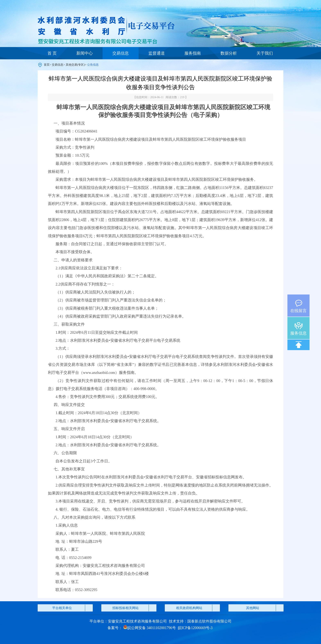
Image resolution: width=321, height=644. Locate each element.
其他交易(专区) (75, 65)
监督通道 (157, 53)
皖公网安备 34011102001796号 (150, 628)
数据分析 (229, 53)
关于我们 (265, 53)
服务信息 (298, 333)
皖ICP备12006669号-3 (195, 628)
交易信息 (121, 53)
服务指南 (193, 53)
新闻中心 (85, 53)
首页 (47, 65)
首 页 (52, 53)
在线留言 (298, 311)
